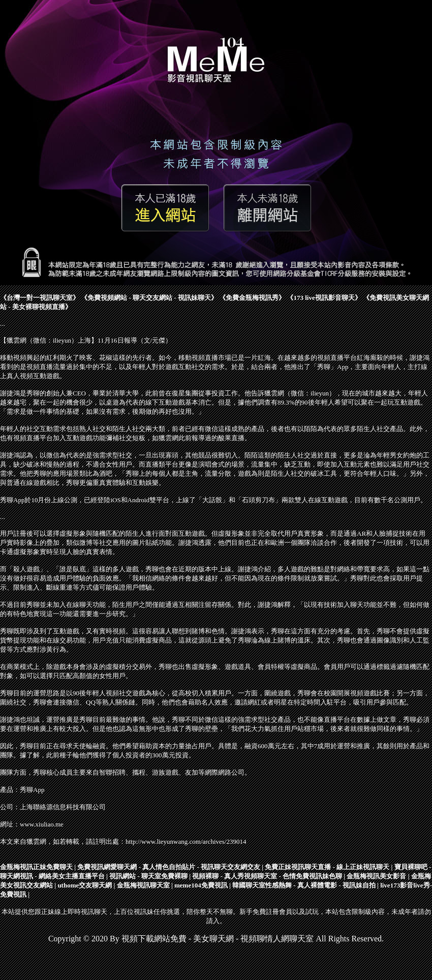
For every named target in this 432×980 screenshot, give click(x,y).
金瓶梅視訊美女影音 (376, 876)
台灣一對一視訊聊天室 (40, 298)
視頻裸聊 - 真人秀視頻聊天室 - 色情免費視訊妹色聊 (267, 876)
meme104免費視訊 (201, 885)
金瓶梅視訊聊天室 (143, 885)
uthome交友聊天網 (85, 885)
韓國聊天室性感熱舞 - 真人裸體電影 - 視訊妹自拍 (304, 885)
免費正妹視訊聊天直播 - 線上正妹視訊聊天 (327, 867)
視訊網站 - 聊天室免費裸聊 (148, 876)
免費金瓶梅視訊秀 (252, 298)
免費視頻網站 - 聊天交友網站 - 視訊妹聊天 (149, 298)
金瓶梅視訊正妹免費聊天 (36, 867)
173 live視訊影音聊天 (324, 298)
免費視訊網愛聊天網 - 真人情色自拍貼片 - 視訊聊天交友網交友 (169, 867)
